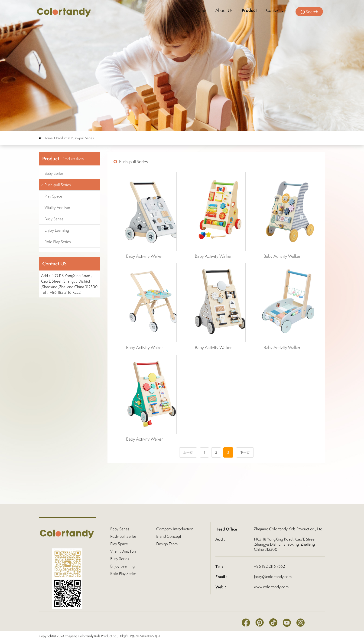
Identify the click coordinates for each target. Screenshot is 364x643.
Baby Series (54, 173)
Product (249, 10)
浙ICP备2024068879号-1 (142, 636)
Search (309, 12)
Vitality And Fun (57, 208)
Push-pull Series (82, 138)
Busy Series (54, 219)
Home (200, 10)
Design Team (167, 544)
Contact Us (276, 10)
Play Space (53, 196)
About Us (223, 10)
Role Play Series (58, 242)
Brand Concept (169, 536)
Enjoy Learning (57, 230)
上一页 (188, 452)
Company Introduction (175, 529)
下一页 (245, 452)
